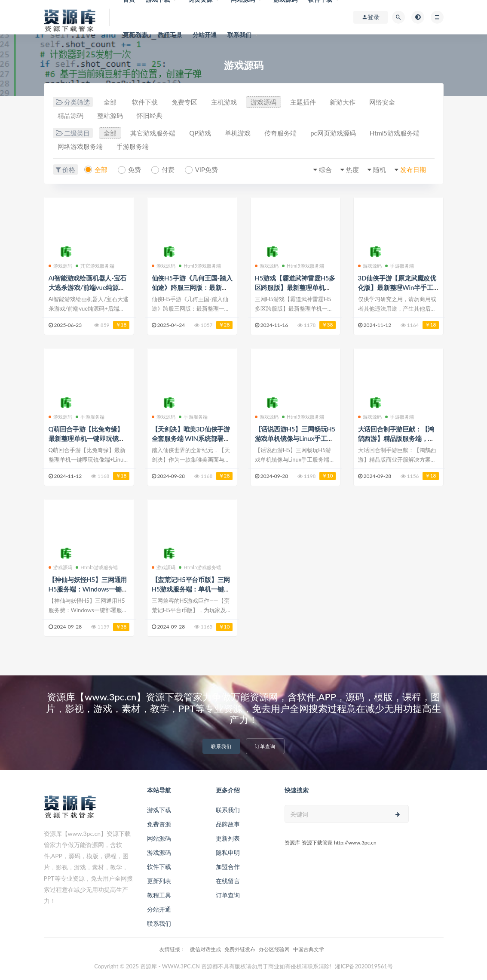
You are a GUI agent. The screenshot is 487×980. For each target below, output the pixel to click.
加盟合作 (228, 867)
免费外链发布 (240, 949)
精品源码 (70, 115)
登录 (371, 17)
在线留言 (228, 881)
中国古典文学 (309, 949)
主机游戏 (224, 102)
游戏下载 (159, 810)
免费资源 (159, 824)
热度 (352, 169)
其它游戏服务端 (153, 133)
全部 (110, 102)
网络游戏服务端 (80, 146)
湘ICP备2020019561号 (364, 966)
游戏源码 (263, 102)
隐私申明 (228, 852)
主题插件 (303, 102)
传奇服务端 (280, 133)
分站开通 (205, 35)
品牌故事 (228, 824)
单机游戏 (238, 133)
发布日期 (413, 169)
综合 (325, 169)
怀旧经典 (150, 115)
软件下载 (145, 102)
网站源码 (159, 838)
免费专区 (184, 102)
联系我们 (240, 35)
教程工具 (170, 35)
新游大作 (343, 102)
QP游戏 (200, 133)
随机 (380, 169)
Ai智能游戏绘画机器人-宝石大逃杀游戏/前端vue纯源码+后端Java (88, 287)
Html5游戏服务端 (395, 133)
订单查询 (265, 746)
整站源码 (110, 115)
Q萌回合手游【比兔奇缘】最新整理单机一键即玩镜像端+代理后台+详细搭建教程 (87, 438)
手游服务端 (133, 146)
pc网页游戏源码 (333, 133)
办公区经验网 (274, 949)
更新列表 (135, 35)
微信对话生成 (205, 949)
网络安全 (382, 102)
